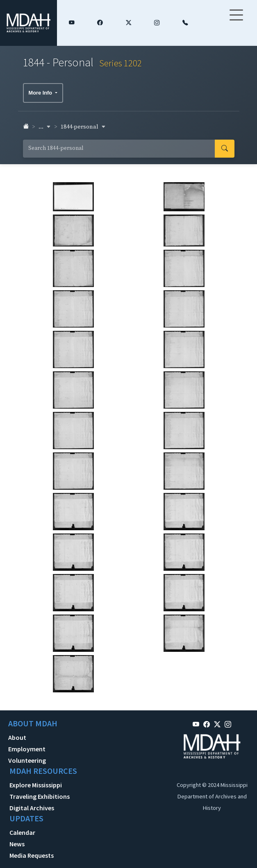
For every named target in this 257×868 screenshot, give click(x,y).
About (17, 737)
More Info (41, 93)
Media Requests (32, 855)
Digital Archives (32, 808)
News (17, 844)
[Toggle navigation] (236, 20)
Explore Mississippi (36, 785)
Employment (27, 749)
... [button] (45, 127)
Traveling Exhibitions (40, 796)
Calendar (22, 832)
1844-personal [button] (83, 127)
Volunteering (27, 760)
